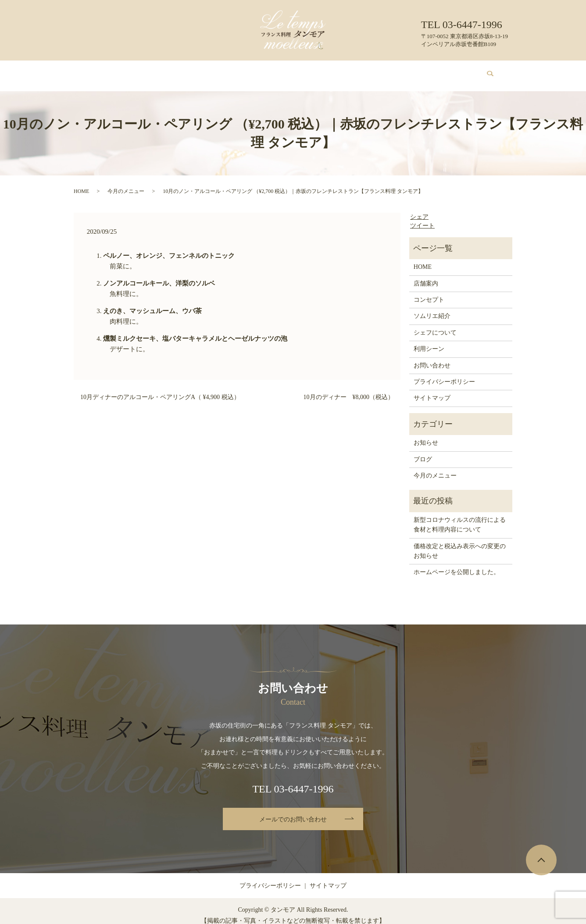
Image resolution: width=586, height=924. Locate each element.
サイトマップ (432, 390)
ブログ (406, 71)
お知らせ (426, 434)
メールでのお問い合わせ (293, 811)
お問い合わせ (443, 71)
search (485, 72)
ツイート (422, 217)
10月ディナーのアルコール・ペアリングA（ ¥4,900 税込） (160, 389)
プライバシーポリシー (444, 373)
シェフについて (325, 71)
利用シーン (372, 71)
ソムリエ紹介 (275, 71)
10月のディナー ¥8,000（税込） (349, 389)
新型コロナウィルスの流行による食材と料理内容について (460, 516)
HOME (109, 71)
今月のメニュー (225, 71)
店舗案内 (141, 71)
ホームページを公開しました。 (457, 564)
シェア (419, 209)
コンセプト (179, 71)
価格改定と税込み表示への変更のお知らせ (460, 543)
